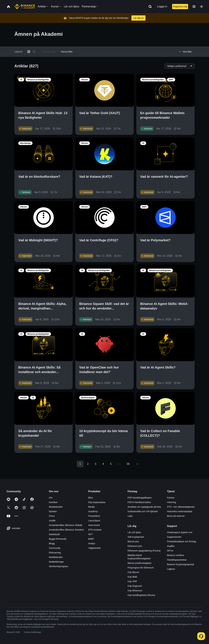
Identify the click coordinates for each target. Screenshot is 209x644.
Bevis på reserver (176, 516)
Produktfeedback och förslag (181, 541)
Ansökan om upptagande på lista (144, 507)
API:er (170, 551)
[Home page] (25, 7)
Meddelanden (56, 507)
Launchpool (94, 521)
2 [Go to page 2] (88, 464)
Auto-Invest (94, 525)
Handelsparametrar (177, 560)
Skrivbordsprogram (58, 566)
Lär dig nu (138, 18)
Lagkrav (171, 569)
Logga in (162, 6)
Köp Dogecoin (135, 586)
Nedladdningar (56, 562)
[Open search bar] (149, 7)
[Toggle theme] (201, 7)
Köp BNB (132, 577)
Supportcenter (174, 537)
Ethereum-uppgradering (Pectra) (144, 551)
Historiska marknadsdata (180, 511)
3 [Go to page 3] (95, 464)
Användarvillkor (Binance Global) (65, 525)
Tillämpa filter (49, 52)
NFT (90, 534)
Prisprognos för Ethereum (141, 568)
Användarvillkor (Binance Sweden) (66, 530)
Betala (91, 507)
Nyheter (53, 511)
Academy (93, 511)
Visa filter (185, 52)
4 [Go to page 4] (103, 464)
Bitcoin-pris (133, 541)
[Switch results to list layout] (34, 52)
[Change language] (194, 7)
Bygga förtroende (58, 539)
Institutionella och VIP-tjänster (143, 511)
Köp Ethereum (135, 591)
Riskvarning (55, 553)
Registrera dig (180, 7)
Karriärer (53, 502)
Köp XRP (132, 581)
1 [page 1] (80, 464)
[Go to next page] (137, 464)
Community (55, 548)
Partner (171, 498)
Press (52, 516)
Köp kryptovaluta (97, 502)
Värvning (172, 502)
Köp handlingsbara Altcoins (141, 595)
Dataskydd (54, 534)
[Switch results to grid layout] (29, 52)
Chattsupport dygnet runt (180, 532)
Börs (91, 498)
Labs (130, 516)
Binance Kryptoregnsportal (181, 564)
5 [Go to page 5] (111, 464)
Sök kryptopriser (136, 537)
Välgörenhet (94, 548)
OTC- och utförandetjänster (181, 507)
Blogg (52, 543)
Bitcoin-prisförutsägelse (140, 563)
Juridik (52, 521)
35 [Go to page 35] (128, 464)
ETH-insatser (95, 530)
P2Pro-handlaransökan (139, 502)
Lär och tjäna (134, 532)
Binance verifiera (176, 555)
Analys (92, 543)
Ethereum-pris (135, 546)
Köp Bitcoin (133, 572)
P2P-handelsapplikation (140, 498)
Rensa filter (67, 52)
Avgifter (171, 546)
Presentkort (94, 516)
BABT (91, 539)
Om (51, 498)
